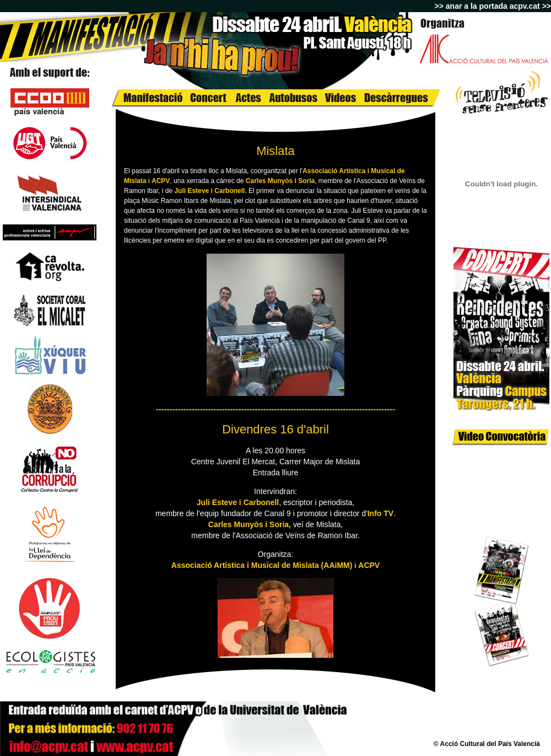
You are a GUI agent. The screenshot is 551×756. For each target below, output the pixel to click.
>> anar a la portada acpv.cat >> (493, 6)
